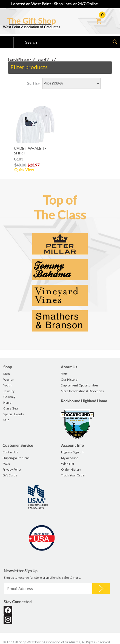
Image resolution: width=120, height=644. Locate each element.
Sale (6, 420)
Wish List (68, 464)
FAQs (6, 464)
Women (9, 379)
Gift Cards (10, 475)
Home (7, 402)
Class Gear (11, 408)
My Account (69, 458)
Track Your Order (73, 475)
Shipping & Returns (16, 458)
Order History (71, 469)
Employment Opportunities (80, 385)
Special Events (14, 414)
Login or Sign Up (72, 452)
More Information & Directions (82, 391)
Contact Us (10, 452)
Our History (69, 379)
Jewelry (9, 391)
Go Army (9, 397)
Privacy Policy (12, 469)
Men (7, 374)
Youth (7, 385)
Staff (64, 374)
